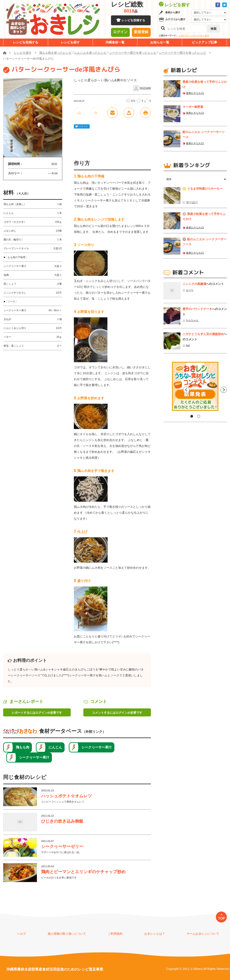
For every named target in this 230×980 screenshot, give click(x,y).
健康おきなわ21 (195, 93)
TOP (221, 918)
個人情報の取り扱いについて (67, 934)
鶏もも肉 (23, 747)
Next (224, 388)
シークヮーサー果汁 (97, 747)
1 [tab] (192, 416)
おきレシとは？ (155, 934)
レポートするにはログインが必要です (37, 713)
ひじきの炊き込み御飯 (62, 821)
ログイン (120, 33)
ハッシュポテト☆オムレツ (66, 796)
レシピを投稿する (133, 21)
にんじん (55, 747)
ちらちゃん (192, 320)
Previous (167, 388)
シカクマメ (184, 36)
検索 (214, 29)
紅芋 (207, 36)
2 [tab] (199, 416)
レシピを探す (70, 42)
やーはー (192, 202)
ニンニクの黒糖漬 (194, 284)
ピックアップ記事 (204, 42)
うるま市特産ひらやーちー (205, 189)
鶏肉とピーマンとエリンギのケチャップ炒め (83, 872)
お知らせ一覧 (160, 42)
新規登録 (141, 33)
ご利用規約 (115, 934)
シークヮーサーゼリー (62, 846)
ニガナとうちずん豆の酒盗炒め (203, 334)
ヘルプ (22, 934)
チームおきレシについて (203, 934)
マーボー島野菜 (193, 107)
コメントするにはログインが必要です (117, 713)
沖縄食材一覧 (115, 42)
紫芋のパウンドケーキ (197, 309)
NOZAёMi (145, 88)
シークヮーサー (197, 36)
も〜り (190, 290)
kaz (188, 345)
